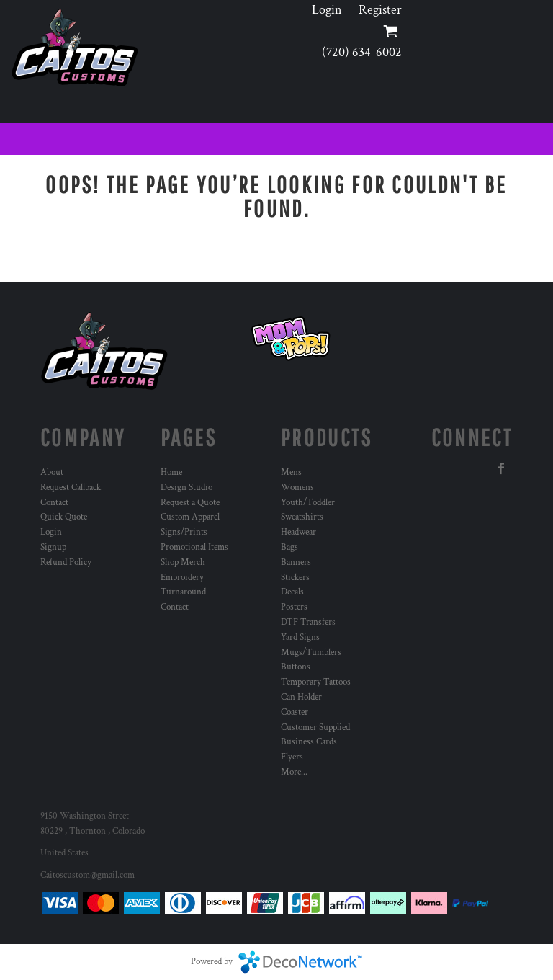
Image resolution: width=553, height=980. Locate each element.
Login (327, 10)
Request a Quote (190, 503)
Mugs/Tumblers (311, 652)
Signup (53, 547)
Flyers (292, 757)
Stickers (295, 578)
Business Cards (309, 742)
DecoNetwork (300, 962)
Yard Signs (300, 637)
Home (171, 472)
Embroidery (182, 578)
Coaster (295, 712)
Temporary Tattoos (316, 682)
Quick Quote (64, 517)
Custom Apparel (190, 517)
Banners (296, 562)
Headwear (298, 532)
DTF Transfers (308, 622)
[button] (291, 339)
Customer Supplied (315, 727)
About (52, 472)
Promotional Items (194, 547)
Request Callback (71, 487)
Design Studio (186, 487)
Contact (54, 503)
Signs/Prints (184, 532)
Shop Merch (183, 562)
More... (294, 772)
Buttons (296, 667)
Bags (289, 547)
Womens (297, 487)
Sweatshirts (302, 517)
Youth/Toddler (308, 503)
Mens (291, 472)
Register (380, 10)
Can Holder (301, 697)
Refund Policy (66, 562)
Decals (292, 592)
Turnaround (183, 592)
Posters (294, 607)
